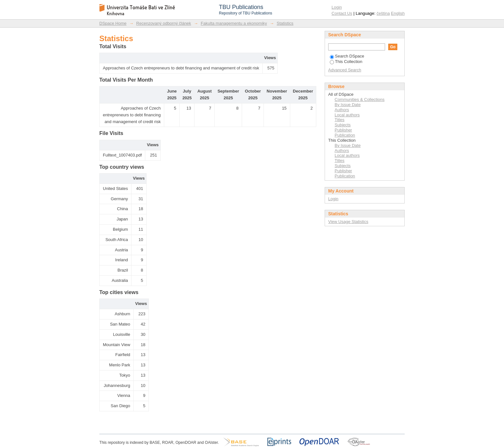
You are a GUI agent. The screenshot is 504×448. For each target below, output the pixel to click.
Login (337, 7)
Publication (345, 135)
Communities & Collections (360, 99)
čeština (383, 13)
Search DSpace (347, 56)
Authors (342, 110)
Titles (340, 120)
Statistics (285, 23)
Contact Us (342, 13)
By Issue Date (348, 105)
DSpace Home (113, 23)
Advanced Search (345, 70)
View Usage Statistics (348, 222)
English (398, 13)
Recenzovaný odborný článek (164, 23)
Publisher (343, 130)
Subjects (343, 125)
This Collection (346, 62)
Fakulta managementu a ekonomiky (234, 23)
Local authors (347, 115)
